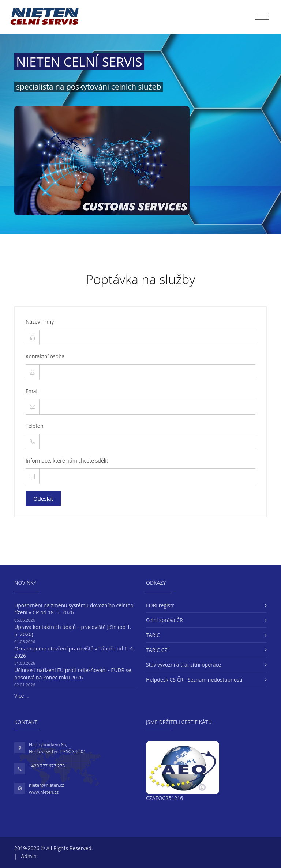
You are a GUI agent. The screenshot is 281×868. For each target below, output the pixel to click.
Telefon (35, 426)
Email (32, 391)
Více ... (22, 696)
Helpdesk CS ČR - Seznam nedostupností (194, 680)
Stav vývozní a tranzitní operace (183, 665)
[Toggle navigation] (262, 16)
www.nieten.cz (44, 792)
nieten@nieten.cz (46, 785)
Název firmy (40, 322)
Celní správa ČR (164, 620)
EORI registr (160, 605)
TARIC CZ (157, 650)
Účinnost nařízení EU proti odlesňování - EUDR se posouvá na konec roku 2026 (73, 674)
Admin (29, 856)
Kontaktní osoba (45, 356)
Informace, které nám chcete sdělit (67, 461)
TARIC (153, 635)
